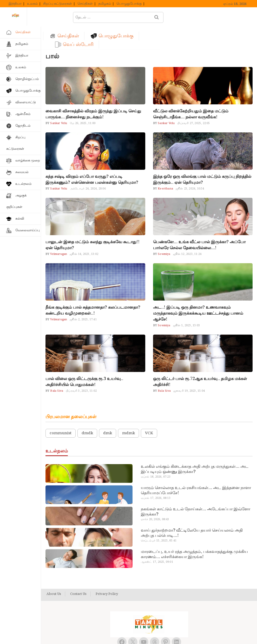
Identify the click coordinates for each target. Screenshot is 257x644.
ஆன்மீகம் (23, 114)
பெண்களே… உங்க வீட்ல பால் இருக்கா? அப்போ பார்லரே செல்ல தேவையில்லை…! (199, 223)
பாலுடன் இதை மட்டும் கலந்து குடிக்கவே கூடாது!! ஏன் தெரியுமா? (93, 223)
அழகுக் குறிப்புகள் (16, 201)
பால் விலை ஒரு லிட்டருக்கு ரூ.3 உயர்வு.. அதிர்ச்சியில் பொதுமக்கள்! (84, 360)
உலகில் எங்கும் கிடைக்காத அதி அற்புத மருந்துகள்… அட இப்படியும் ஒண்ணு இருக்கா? (195, 447)
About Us (54, 572)
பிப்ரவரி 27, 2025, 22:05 (193, 101)
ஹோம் (62, 17)
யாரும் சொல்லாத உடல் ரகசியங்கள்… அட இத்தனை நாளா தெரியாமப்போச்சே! (196, 469)
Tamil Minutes (143, 634)
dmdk (87, 411)
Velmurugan (58, 232)
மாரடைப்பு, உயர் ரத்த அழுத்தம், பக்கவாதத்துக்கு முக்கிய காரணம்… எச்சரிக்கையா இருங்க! (194, 532)
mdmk (128, 411)
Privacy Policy (107, 572)
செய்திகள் (85, 4)
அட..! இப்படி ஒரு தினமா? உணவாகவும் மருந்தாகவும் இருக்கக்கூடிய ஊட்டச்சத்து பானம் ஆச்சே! (198, 291)
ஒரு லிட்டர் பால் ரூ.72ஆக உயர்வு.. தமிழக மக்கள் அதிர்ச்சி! (200, 360)
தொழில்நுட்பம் (27, 79)
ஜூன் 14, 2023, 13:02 (84, 232)
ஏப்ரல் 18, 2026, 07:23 (156, 455)
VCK (149, 411)
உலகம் (32, 4)
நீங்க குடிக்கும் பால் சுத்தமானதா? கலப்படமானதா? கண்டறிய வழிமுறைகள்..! (93, 288)
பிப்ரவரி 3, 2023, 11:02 (81, 369)
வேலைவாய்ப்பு (28, 230)
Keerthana (165, 167)
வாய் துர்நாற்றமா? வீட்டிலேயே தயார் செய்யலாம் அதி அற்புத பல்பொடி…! (192, 511)
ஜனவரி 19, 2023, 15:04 (189, 369)
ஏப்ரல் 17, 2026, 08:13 (156, 476)
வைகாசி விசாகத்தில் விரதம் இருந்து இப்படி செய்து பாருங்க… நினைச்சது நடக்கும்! (93, 92)
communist (61, 411)
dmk (108, 411)
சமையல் (22, 172)
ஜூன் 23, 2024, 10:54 (190, 167)
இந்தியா (15, 4)
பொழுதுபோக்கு (129, 4)
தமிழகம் (105, 4)
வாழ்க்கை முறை (28, 161)
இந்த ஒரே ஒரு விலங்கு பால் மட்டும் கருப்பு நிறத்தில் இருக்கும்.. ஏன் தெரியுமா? (202, 158)
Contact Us (78, 572)
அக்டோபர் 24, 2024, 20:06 (88, 167)
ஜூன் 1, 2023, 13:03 (186, 303)
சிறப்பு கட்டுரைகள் (58, 4)
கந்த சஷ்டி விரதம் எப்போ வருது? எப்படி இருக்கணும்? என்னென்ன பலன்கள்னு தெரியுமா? (92, 158)
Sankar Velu (58, 101)
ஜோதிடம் (23, 126)
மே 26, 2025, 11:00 (83, 101)
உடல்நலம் (23, 184)
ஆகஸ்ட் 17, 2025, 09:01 (157, 540)
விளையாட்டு (26, 102)
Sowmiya (164, 232)
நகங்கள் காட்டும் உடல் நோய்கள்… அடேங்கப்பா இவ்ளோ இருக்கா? (196, 490)
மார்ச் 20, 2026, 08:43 (155, 497)
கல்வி (20, 219)
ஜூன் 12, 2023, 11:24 (187, 232)
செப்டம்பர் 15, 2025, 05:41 (159, 519)
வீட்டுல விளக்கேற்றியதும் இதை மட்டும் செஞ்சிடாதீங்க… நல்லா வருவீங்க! (191, 92)
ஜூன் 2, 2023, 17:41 (83, 297)
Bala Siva (56, 369)
